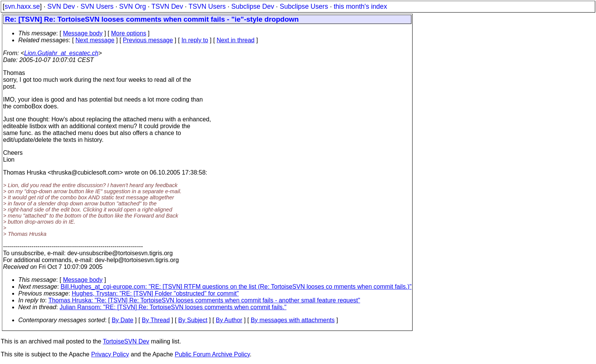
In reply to (195, 40)
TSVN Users (207, 6)
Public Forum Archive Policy (212, 354)
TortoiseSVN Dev (126, 341)
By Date (122, 320)
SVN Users (97, 6)
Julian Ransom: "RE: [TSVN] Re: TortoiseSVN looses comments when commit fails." (173, 307)
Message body (83, 33)
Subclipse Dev (253, 6)
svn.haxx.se (22, 6)
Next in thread (236, 40)
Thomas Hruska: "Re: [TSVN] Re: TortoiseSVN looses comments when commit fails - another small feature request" (204, 300)
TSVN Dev (167, 6)
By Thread (156, 320)
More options (129, 33)
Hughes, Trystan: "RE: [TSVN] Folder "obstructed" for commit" (155, 293)
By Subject (193, 320)
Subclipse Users (304, 6)
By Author (229, 320)
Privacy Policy (110, 354)
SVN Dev (61, 6)
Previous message (148, 40)
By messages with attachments (293, 320)
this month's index (360, 6)
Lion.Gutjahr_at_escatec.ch (61, 53)
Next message (95, 40)
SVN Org (132, 6)
